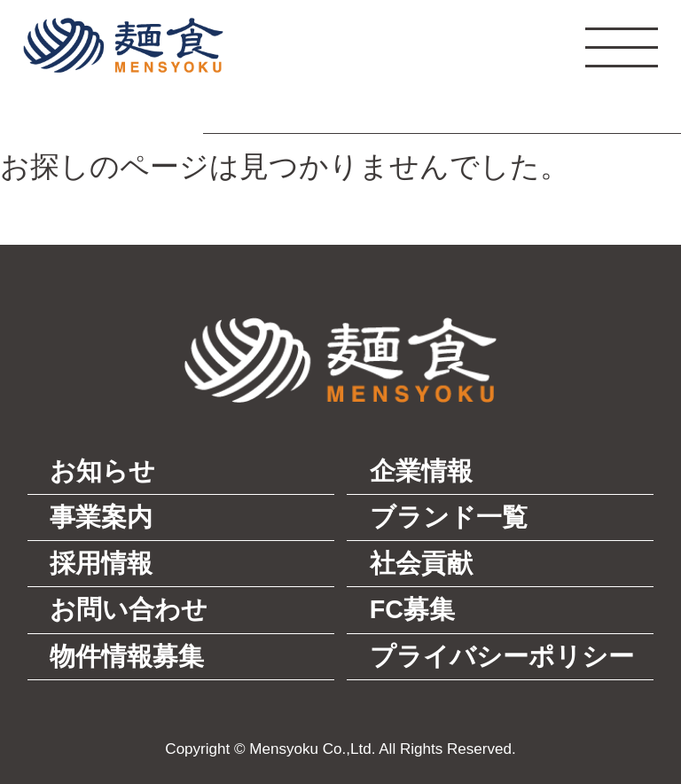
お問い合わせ (129, 609)
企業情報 (421, 471)
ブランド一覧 (449, 517)
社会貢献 (421, 563)
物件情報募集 (127, 656)
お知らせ (102, 471)
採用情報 (101, 563)
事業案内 (101, 517)
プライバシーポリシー (502, 656)
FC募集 (412, 609)
